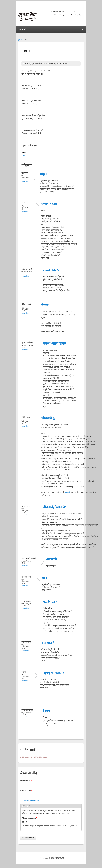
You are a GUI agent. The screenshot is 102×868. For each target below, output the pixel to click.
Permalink (25, 182)
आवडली (52, 560)
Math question (30, 818)
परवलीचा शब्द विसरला (31, 801)
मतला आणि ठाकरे (55, 344)
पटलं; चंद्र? (50, 602)
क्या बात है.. (49, 643)
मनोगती (67, 492)
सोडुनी (44, 174)
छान (44, 578)
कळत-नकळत (52, 270)
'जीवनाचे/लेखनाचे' (54, 507)
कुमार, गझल (49, 204)
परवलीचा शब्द (26, 791)
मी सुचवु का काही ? (52, 673)
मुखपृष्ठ (20, 40)
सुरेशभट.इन (60, 858)
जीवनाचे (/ (49, 418)
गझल (23, 155)
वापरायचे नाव (26, 781)
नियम (45, 306)
